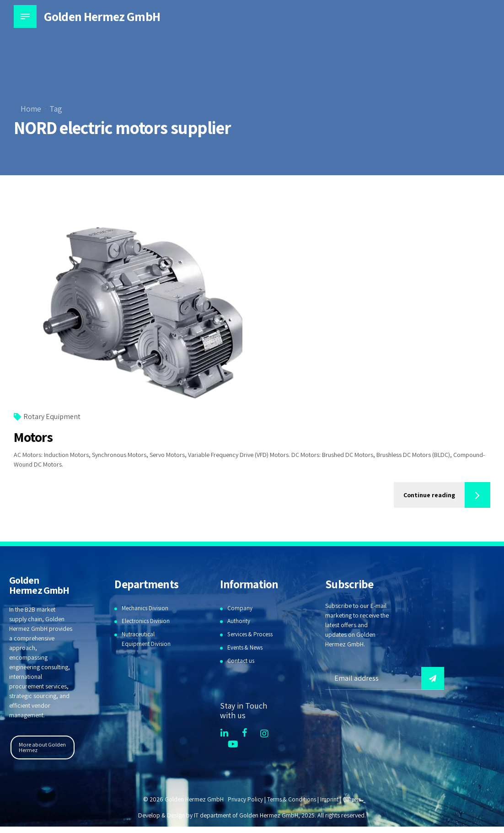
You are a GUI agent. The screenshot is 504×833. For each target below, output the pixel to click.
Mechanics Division (147, 608)
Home (31, 109)
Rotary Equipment (52, 417)
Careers (354, 799)
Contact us (241, 661)
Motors (33, 437)
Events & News (246, 647)
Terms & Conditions (291, 799)
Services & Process (252, 634)
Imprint (330, 799)
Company (240, 608)
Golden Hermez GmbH (102, 16)
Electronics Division (147, 621)
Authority (239, 621)
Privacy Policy (243, 799)
